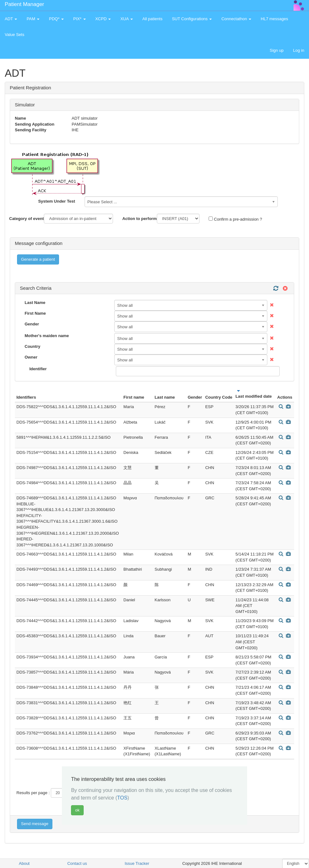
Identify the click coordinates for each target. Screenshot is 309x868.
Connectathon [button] (236, 19)
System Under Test (57, 201)
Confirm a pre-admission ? (235, 219)
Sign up (276, 50)
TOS (122, 798)
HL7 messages (274, 19)
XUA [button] (127, 19)
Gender (32, 324)
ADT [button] (11, 19)
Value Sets (15, 35)
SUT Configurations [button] (192, 19)
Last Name (35, 303)
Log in (299, 50)
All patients (152, 19)
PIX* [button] (80, 19)
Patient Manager (24, 4)
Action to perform (139, 219)
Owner (31, 357)
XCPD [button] (103, 19)
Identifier (38, 369)
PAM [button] (33, 19)
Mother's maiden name (47, 336)
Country (33, 346)
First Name (35, 313)
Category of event (27, 219)
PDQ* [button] (56, 19)
